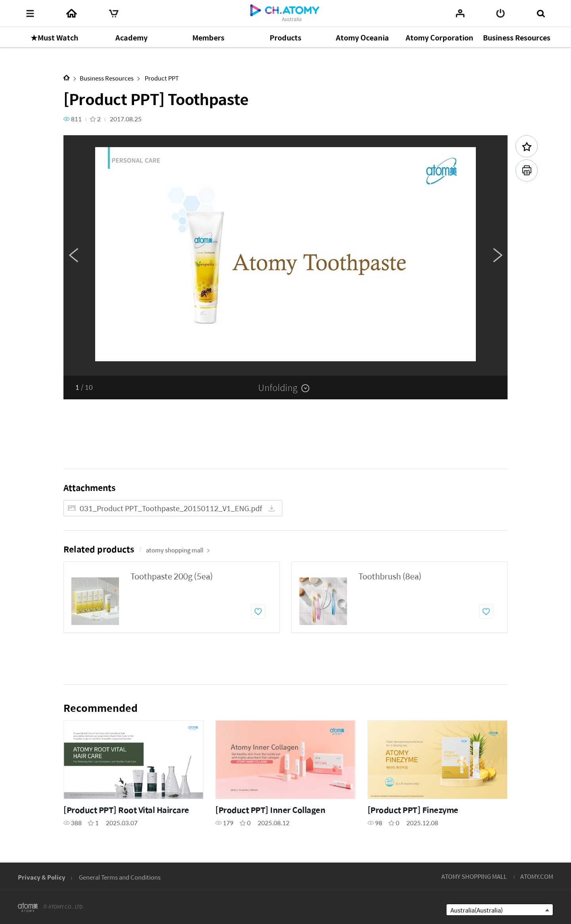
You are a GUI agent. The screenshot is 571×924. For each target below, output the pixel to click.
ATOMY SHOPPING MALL (474, 876)
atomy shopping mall (178, 550)
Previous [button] (73, 255)
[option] (285, 255)
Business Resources (107, 78)
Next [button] (498, 255)
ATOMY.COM (537, 876)
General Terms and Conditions (120, 877)
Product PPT (161, 78)
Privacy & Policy (42, 877)
